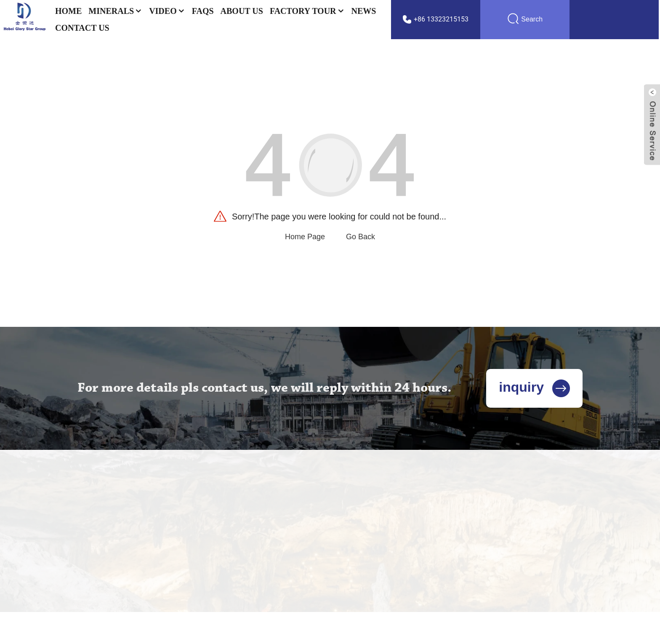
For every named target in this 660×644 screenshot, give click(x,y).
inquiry (534, 387)
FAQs (203, 11)
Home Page (305, 237)
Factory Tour (307, 11)
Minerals (115, 11)
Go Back (361, 237)
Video (167, 11)
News (364, 11)
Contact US (82, 28)
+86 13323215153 (441, 19)
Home (68, 11)
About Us (242, 11)
